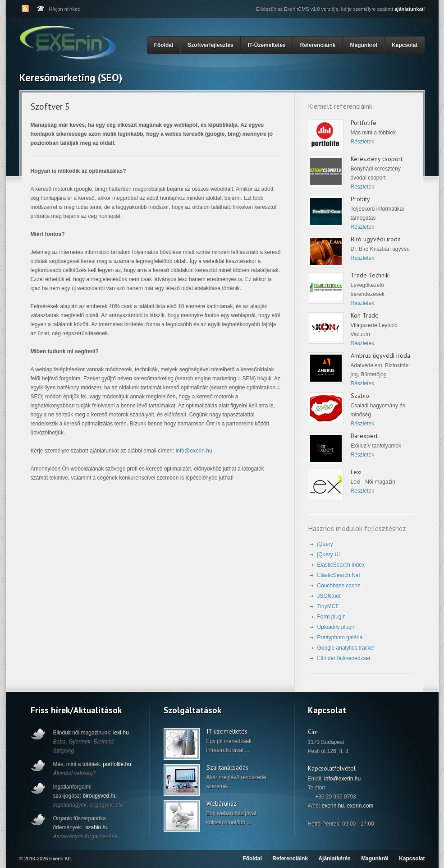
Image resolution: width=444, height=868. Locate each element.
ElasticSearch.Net (339, 575)
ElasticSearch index (341, 565)
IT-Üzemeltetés (268, 44)
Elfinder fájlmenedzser (344, 658)
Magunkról (364, 45)
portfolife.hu (117, 764)
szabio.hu (97, 827)
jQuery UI (329, 554)
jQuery (325, 544)
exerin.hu (333, 806)
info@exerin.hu (194, 451)
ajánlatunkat (409, 9)
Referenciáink (318, 45)
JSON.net (329, 596)
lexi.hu (121, 733)
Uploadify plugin (336, 627)
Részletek (363, 142)
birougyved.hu (100, 796)
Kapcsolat (405, 45)
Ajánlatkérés (334, 859)
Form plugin (332, 617)
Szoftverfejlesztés (212, 44)
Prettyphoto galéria (340, 637)
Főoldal (164, 45)
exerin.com (360, 806)
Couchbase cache (339, 586)
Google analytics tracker (346, 648)
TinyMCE (328, 606)
